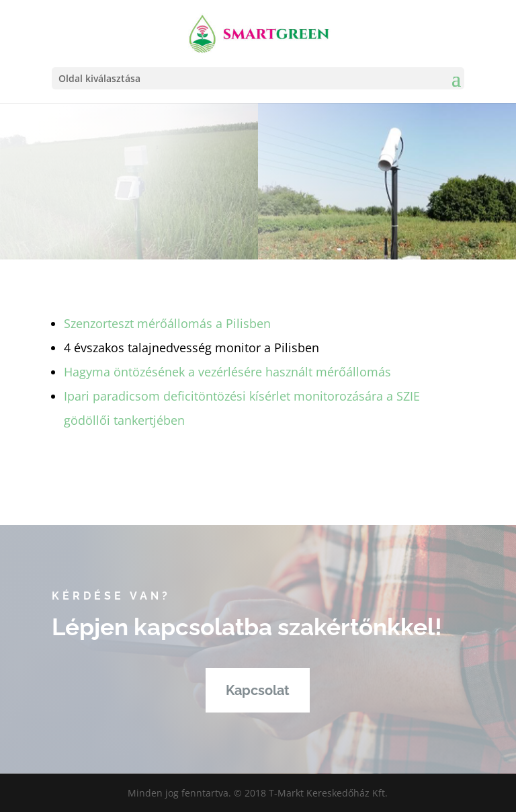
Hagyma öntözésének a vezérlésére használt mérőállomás (227, 372)
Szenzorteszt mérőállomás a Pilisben (167, 323)
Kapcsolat (258, 690)
